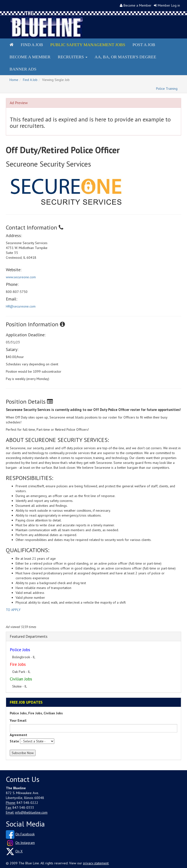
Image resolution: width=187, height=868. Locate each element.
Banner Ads (23, 69)
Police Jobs (20, 650)
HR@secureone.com (21, 306)
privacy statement (96, 863)
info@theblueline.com (31, 812)
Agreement (19, 735)
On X (19, 851)
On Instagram (25, 843)
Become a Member (137, 5)
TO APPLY (13, 610)
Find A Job (30, 80)
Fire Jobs (18, 664)
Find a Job (32, 45)
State (14, 741)
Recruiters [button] (72, 57)
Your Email (18, 720)
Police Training (167, 89)
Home (14, 80)
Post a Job (144, 45)
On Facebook (25, 834)
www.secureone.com (21, 277)
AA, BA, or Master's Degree (126, 57)
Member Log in (169, 5)
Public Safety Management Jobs (88, 45)
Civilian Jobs (21, 679)
